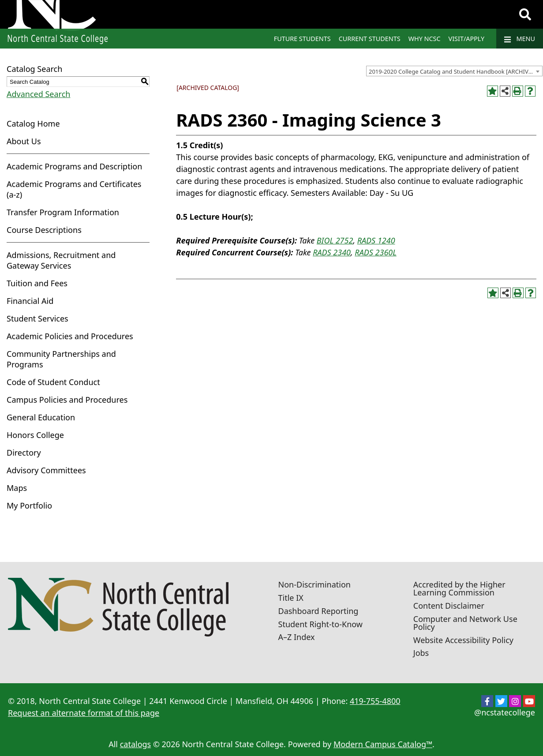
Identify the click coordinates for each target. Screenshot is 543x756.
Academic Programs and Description (74, 166)
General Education (41, 417)
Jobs (421, 653)
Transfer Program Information (63, 212)
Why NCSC (425, 39)
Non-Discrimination (315, 584)
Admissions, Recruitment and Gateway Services (61, 260)
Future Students (302, 39)
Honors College (35, 435)
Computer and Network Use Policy (465, 623)
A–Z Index (297, 637)
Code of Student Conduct (53, 382)
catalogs (136, 744)
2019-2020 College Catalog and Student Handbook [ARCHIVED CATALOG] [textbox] (455, 71)
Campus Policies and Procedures (67, 400)
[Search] (525, 15)
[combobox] (454, 71)
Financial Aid (30, 301)
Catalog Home (33, 124)
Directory (24, 453)
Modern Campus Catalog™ (383, 744)
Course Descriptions (44, 230)
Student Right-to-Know (320, 624)
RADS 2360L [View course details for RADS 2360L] (375, 252)
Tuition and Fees (37, 283)
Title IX (291, 598)
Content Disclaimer (449, 606)
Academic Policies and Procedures (70, 336)
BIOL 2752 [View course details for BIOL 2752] (335, 240)
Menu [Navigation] (520, 39)
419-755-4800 (375, 701)
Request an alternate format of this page (84, 713)
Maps (17, 488)
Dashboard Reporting (318, 611)
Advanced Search (38, 94)
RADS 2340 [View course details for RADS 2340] (332, 252)
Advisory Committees (46, 470)
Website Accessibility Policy (463, 640)
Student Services (37, 318)
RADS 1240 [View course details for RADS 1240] (376, 240)
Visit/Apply (467, 39)
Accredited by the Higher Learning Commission (459, 588)
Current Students (370, 39)
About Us (24, 141)
